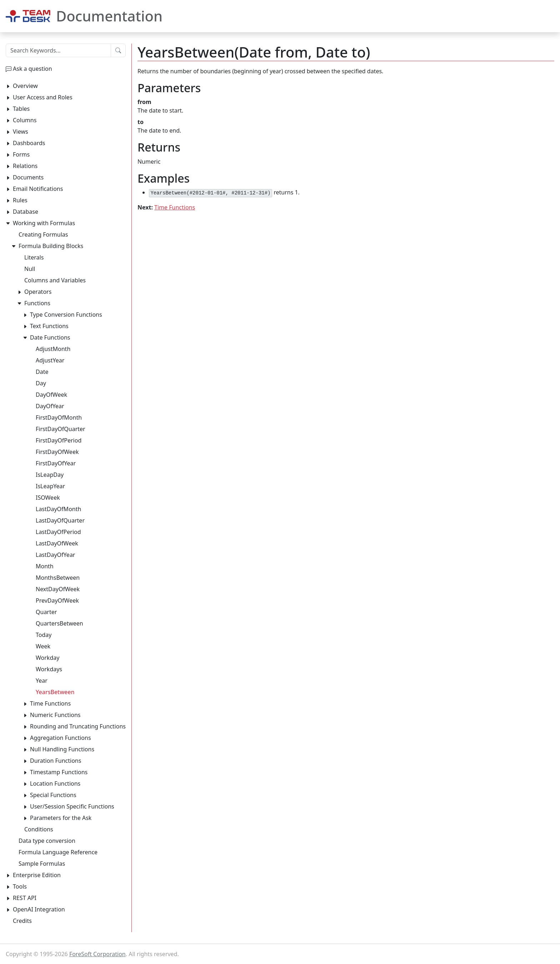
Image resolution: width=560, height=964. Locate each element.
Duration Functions (56, 761)
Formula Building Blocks (51, 246)
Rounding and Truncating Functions (78, 726)
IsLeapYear (50, 486)
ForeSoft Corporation (97, 954)
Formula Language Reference (58, 852)
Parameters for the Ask (61, 818)
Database (26, 212)
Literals (34, 257)
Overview (25, 86)
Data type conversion (47, 841)
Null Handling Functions (62, 749)
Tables (21, 109)
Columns (25, 120)
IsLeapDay (50, 475)
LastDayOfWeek (57, 543)
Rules (20, 200)
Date (42, 372)
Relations (25, 166)
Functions (37, 303)
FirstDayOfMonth (59, 417)
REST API (25, 898)
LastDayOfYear (55, 555)
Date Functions (50, 337)
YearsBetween (55, 692)
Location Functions (55, 783)
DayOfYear (50, 406)
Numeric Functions (55, 715)
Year (42, 681)
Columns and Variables (55, 280)
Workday (47, 658)
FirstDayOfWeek (57, 452)
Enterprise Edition (37, 875)
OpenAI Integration (39, 909)
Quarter (46, 612)
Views (21, 132)
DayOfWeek (51, 395)
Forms (21, 154)
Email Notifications (38, 189)
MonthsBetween (58, 578)
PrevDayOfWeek (57, 600)
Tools (20, 886)
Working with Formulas (44, 223)
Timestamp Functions (59, 772)
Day (41, 383)
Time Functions (175, 207)
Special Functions (53, 795)
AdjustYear (50, 360)
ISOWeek (48, 498)
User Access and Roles (43, 97)
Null (30, 269)
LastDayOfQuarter (60, 520)
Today (44, 635)
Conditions (39, 829)
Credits (22, 921)
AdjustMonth (53, 349)
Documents (28, 177)
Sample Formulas (42, 864)
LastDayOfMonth (58, 509)
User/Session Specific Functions (72, 806)
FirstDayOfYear (56, 463)
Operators (38, 292)
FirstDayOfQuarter (61, 429)
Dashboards (29, 143)
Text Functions (49, 326)
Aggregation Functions (61, 738)
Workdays (49, 669)
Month (45, 566)
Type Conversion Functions (66, 315)
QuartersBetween (59, 623)
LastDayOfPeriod (58, 532)
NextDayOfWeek (58, 589)
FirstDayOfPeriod (59, 440)
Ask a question (32, 69)
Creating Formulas (43, 234)
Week (43, 646)
